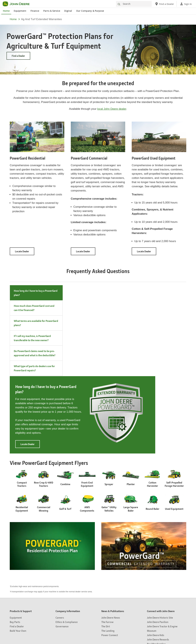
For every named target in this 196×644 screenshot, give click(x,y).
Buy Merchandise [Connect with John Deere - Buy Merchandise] (156, 566)
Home (13, 19)
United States (98, 596)
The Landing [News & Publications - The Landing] (108, 553)
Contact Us (134, 604)
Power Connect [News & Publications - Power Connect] (110, 557)
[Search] (134, 4)
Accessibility (122, 604)
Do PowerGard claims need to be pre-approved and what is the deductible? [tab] (35, 353)
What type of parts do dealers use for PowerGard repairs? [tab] (34, 368)
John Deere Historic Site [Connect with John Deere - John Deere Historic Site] (160, 540)
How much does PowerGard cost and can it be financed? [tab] (34, 308)
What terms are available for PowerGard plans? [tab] (36, 323)
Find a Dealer (18, 56)
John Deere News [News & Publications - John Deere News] (111, 540)
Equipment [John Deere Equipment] (20, 11)
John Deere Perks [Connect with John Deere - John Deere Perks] (156, 570)
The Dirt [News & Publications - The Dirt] (106, 548)
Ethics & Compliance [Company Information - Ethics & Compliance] (67, 544)
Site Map (61, 604)
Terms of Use (108, 604)
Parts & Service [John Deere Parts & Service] (52, 11)
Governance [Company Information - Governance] (62, 548)
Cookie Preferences (98, 612)
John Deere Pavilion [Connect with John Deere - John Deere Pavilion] (158, 544)
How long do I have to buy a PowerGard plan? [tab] (36, 293)
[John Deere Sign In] (186, 4)
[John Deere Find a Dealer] (164, 4)
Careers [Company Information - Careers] (60, 540)
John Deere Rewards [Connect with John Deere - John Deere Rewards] (158, 562)
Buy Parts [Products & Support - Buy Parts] (15, 544)
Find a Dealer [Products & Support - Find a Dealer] (17, 548)
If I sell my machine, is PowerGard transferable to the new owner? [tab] (32, 338)
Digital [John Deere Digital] (68, 11)
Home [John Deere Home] (6, 11)
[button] (74, 630)
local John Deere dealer (112, 109)
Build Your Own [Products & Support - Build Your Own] (18, 553)
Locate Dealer (25, 252)
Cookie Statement (92, 604)
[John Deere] (18, 4)
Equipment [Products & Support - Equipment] (16, 540)
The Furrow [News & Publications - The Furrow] (107, 544)
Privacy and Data (74, 604)
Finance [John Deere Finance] (35, 11)
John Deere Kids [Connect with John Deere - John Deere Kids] (156, 557)
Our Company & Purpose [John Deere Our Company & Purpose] (90, 11)
